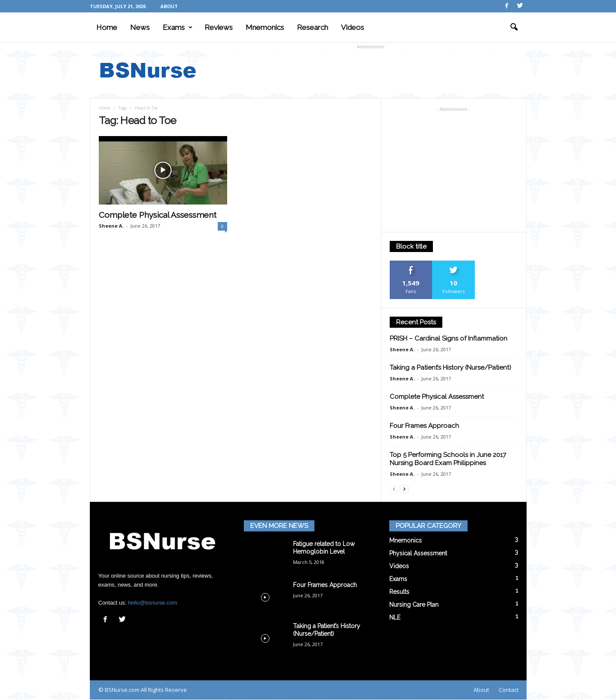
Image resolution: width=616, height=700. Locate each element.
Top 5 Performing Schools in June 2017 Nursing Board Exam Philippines (448, 459)
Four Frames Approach (424, 426)
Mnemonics (265, 27)
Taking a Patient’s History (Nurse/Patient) (450, 368)
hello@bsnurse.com (153, 603)
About (169, 6)
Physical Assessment (418, 553)
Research (312, 27)
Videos (352, 27)
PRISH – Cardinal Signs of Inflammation (449, 338)
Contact (509, 690)
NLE (395, 617)
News (140, 27)
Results (399, 592)
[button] (514, 27)
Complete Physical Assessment (158, 215)
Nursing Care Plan (414, 605)
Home (107, 27)
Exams (178, 27)
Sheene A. (111, 226)
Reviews (219, 27)
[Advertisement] (371, 70)
